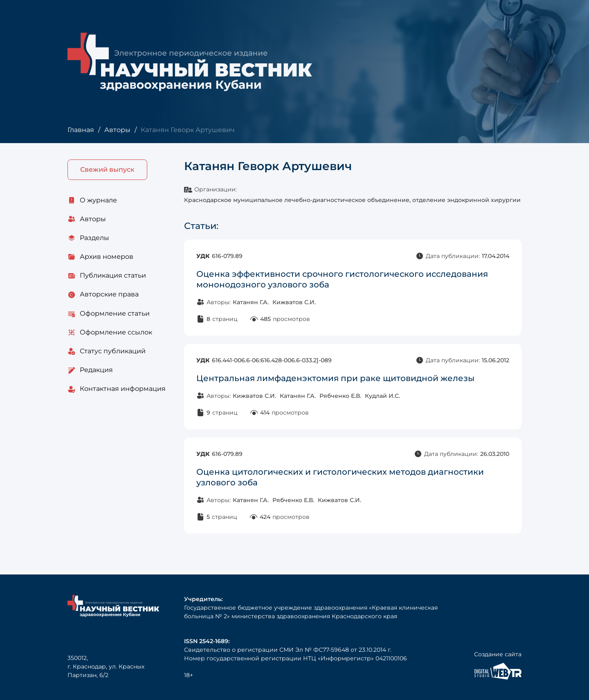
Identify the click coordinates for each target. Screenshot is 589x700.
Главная (81, 130)
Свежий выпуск (107, 169)
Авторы (117, 130)
